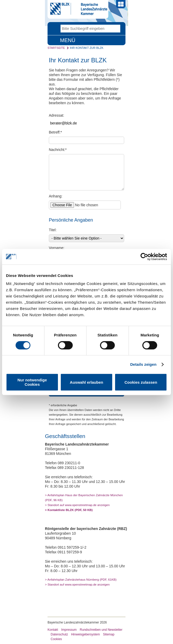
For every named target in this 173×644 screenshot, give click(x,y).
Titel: (53, 230)
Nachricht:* (58, 150)
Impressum (69, 630)
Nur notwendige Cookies (32, 382)
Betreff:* (55, 132)
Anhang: (56, 196)
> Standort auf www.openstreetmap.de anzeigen (77, 505)
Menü (68, 40)
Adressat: (56, 115)
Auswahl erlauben (86, 382)
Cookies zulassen (141, 382)
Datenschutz (59, 634)
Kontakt (53, 630)
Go (116, 29)
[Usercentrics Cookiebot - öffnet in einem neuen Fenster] (144, 257)
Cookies (56, 639)
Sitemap (109, 634)
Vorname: (57, 248)
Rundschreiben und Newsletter (101, 630)
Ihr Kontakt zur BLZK (87, 48)
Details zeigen (143, 364)
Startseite (56, 48)
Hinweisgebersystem (86, 634)
